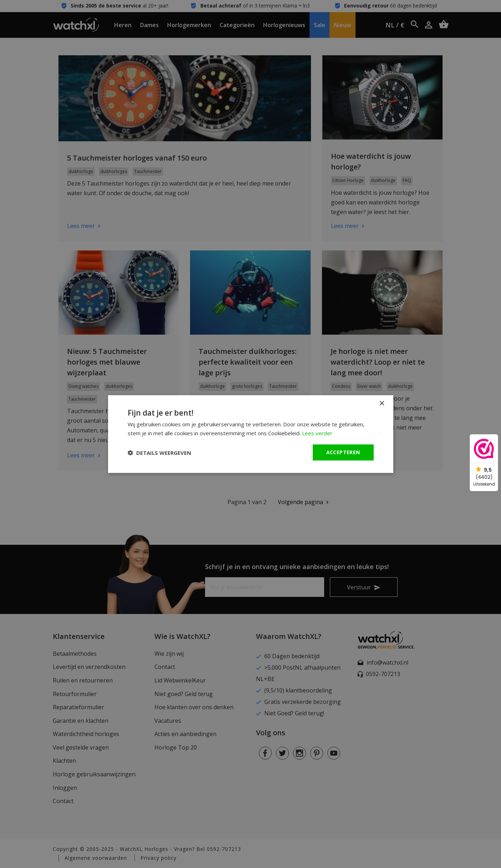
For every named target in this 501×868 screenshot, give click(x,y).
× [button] (382, 403)
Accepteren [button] (343, 452)
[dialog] (250, 434)
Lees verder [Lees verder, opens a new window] (317, 433)
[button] (159, 452)
